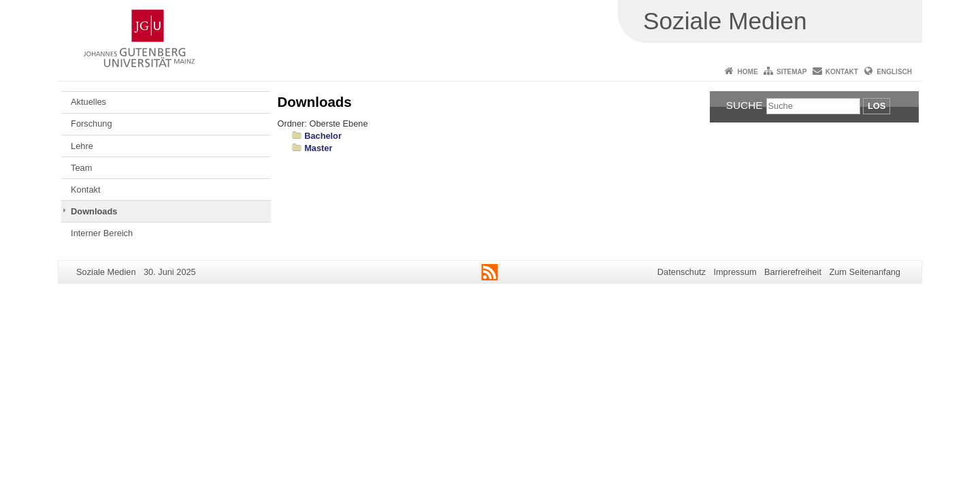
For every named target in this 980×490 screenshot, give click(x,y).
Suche (745, 105)
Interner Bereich (102, 233)
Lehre (82, 146)
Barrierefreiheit (793, 272)
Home (748, 72)
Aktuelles (88, 102)
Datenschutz (682, 272)
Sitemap (791, 72)
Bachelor (323, 136)
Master (318, 148)
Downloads (94, 211)
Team (81, 168)
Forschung (91, 124)
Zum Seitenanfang (865, 272)
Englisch (894, 72)
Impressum (735, 272)
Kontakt (842, 72)
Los (877, 106)
